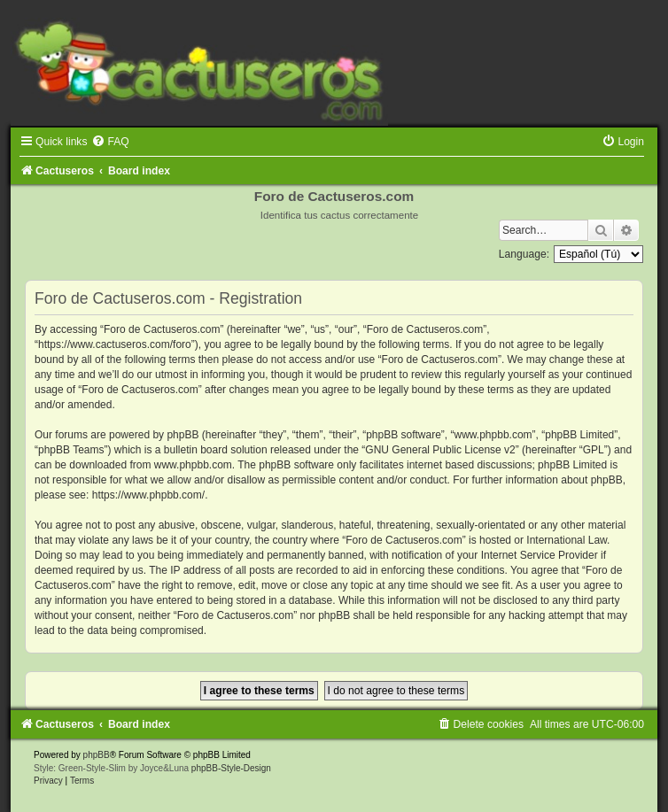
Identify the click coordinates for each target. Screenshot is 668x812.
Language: (524, 254)
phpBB (97, 755)
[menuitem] (110, 142)
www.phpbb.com (193, 465)
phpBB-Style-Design (231, 768)
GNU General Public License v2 (440, 450)
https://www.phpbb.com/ (148, 495)
